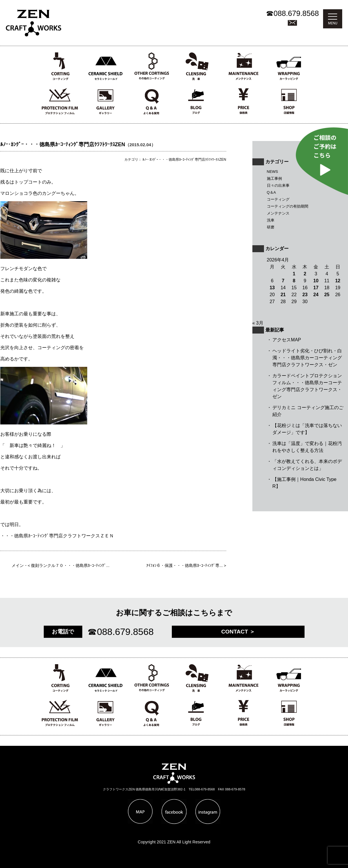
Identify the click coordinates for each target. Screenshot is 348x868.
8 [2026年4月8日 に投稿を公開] (294, 281)
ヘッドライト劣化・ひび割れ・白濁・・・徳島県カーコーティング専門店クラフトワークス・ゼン (307, 358)
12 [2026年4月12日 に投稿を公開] (338, 281)
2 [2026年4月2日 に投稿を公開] (305, 274)
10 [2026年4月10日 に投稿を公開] (316, 281)
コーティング (278, 199)
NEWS (273, 172)
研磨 (271, 227)
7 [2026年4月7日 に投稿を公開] (283, 281)
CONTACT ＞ (238, 632)
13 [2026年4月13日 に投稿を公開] (272, 288)
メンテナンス (278, 213)
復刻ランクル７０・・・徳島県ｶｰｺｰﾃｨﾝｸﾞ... (70, 566)
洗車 (271, 220)
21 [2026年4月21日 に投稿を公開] (283, 295)
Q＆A (272, 192)
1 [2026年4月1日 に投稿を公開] (294, 274)
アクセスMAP (287, 340)
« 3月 (258, 323)
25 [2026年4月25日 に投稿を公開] (327, 295)
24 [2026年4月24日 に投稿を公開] (316, 295)
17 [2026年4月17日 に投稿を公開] (316, 288)
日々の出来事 (278, 185)
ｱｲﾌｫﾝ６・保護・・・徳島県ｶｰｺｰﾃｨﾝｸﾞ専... (184, 566)
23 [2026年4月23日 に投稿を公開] (305, 295)
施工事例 (274, 178)
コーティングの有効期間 (288, 206)
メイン (18, 566)
